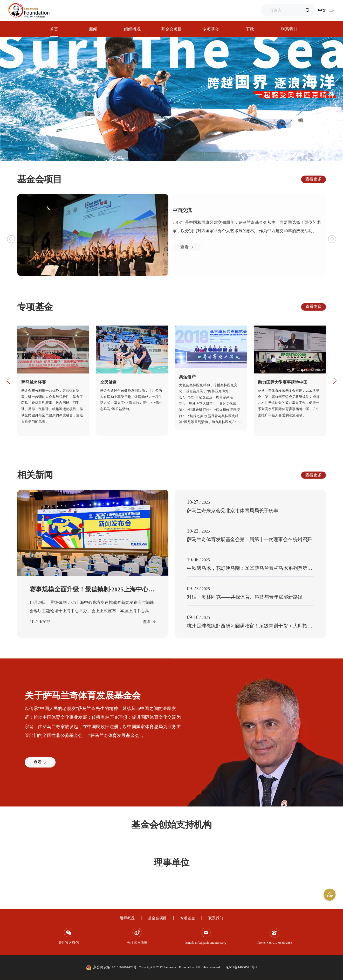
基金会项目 (157, 918)
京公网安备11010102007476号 (115, 967)
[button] (8, 381)
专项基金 (188, 918)
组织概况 (127, 918)
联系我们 (216, 918)
